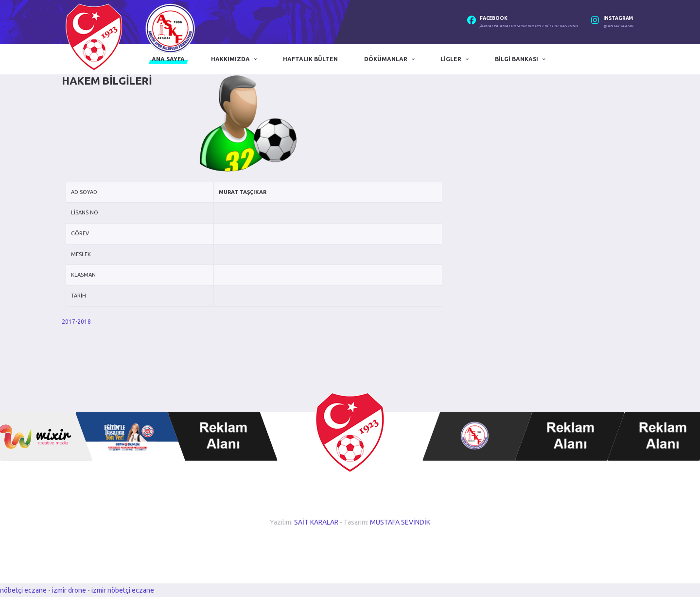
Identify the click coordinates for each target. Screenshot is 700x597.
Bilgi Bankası (516, 59)
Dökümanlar (386, 59)
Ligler (451, 59)
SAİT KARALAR (316, 522)
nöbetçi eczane (23, 590)
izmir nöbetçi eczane (123, 590)
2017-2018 (76, 322)
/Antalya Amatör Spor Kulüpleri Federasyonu (529, 26)
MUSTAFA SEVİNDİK (400, 522)
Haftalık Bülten (310, 59)
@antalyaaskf (619, 26)
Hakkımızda (230, 59)
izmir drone (69, 590)
